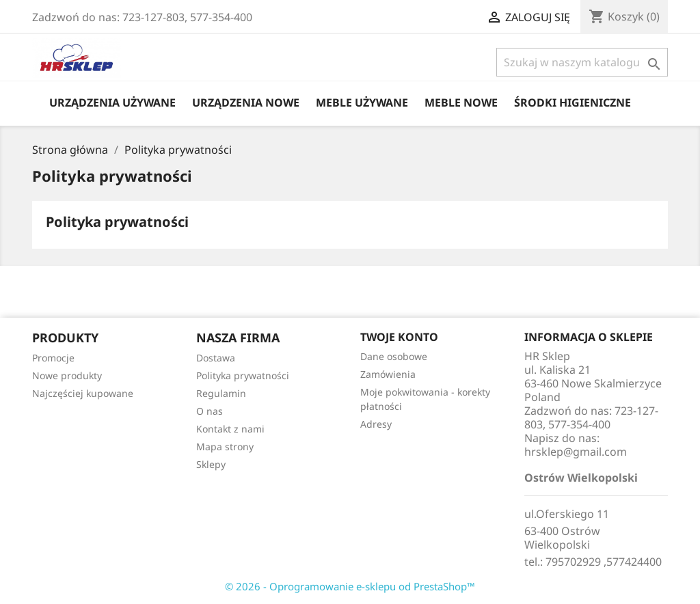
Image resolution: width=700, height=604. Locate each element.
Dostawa (216, 358)
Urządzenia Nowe (246, 102)
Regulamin (221, 393)
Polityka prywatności (243, 375)
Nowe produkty (67, 375)
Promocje (53, 358)
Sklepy (211, 464)
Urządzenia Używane (112, 102)
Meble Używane (362, 102)
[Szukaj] (582, 62)
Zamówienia (388, 374)
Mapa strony (225, 447)
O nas (210, 411)
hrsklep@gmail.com (576, 452)
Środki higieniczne (573, 102)
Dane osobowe (394, 356)
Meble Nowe (461, 102)
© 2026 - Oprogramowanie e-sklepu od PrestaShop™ (350, 586)
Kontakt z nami (230, 429)
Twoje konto (399, 337)
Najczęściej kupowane (83, 393)
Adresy (376, 424)
